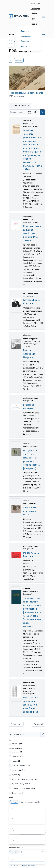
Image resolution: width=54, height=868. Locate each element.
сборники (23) (17, 756)
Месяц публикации (16, 847)
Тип (10, 740)
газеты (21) (16, 761)
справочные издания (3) (21, 784)
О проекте (25, 31)
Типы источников (15, 748)
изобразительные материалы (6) (24, 779)
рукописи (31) (17, 752)
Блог (32, 19)
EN (11, 40)
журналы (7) (17, 775)
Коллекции (35, 9)
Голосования (26, 36)
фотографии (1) (18, 793)
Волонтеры (25, 46)
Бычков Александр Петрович (29, 354)
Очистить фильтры (28, 866)
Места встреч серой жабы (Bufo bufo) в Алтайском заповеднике (31, 705)
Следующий (38, 724)
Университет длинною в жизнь (30, 511)
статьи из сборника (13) (21, 765)
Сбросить (19, 60)
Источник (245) (18, 744)
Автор (11, 797)
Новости (34, 14)
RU (11, 44)
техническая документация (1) (24, 788)
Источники (35, 4)
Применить (14, 866)
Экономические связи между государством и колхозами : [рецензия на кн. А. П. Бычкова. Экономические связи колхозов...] (32, 612)
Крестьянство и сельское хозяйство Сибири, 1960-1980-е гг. (32, 233)
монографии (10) (18, 770)
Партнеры (25, 41)
